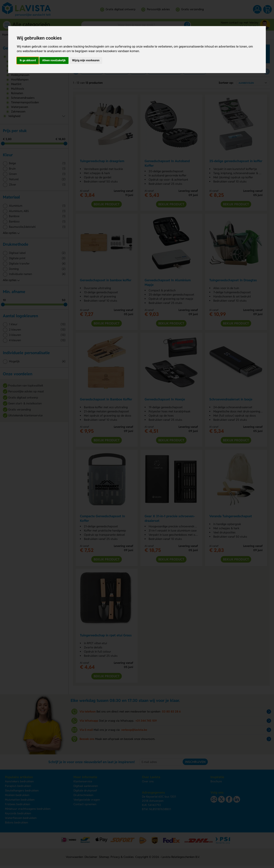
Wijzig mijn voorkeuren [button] (86, 60)
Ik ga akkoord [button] (28, 60)
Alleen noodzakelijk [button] (54, 60)
